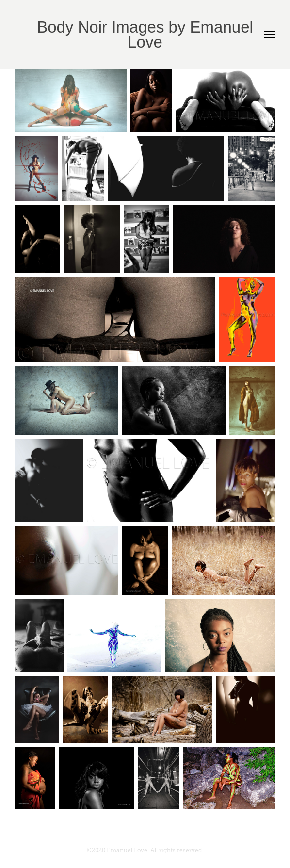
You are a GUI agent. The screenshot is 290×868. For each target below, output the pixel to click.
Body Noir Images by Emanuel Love (147, 34)
